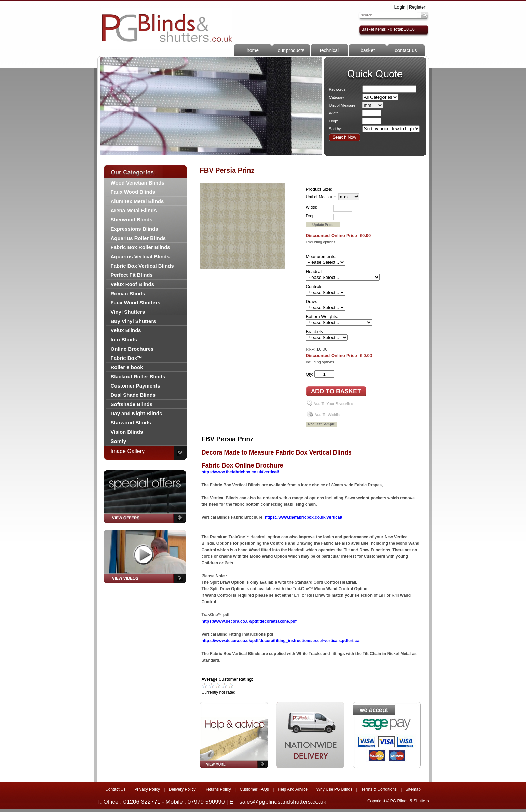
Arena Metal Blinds (134, 210)
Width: (334, 113)
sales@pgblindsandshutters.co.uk (283, 802)
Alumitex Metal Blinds (137, 201)
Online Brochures (132, 349)
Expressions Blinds (134, 229)
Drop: (334, 121)
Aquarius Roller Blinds (138, 238)
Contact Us (115, 789)
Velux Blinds (126, 330)
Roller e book (127, 367)
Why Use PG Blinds (334, 789)
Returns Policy (218, 789)
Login (400, 7)
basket (368, 50)
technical (329, 50)
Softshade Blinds (132, 404)
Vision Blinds (127, 432)
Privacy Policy (147, 789)
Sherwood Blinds (132, 220)
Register (417, 7)
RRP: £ (313, 349)
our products (291, 50)
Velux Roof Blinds (133, 284)
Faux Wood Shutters (136, 303)
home (253, 50)
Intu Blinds (124, 340)
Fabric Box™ (127, 358)
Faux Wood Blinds (133, 192)
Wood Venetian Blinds (138, 183)
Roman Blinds (128, 293)
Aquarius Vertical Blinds (140, 256)
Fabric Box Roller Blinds (140, 247)
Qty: (310, 374)
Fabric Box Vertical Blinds (142, 266)
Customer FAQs (254, 789)
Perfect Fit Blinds (132, 275)
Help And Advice (293, 789)
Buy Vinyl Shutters (133, 321)
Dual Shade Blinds (133, 395)
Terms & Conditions (379, 789)
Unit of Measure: (343, 105)
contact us (406, 50)
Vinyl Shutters (128, 312)
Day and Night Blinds (137, 413)
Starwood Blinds (131, 423)
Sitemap (413, 789)
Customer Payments (136, 386)
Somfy (119, 441)
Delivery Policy (182, 789)
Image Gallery (128, 451)
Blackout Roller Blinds (138, 376)
